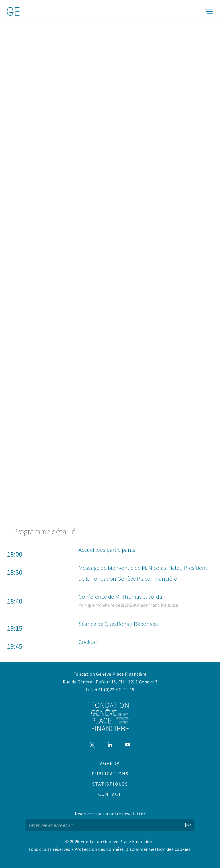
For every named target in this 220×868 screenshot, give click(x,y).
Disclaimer (137, 849)
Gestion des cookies (170, 849)
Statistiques (110, 784)
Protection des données (99, 849)
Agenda (110, 763)
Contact (110, 794)
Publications (110, 774)
